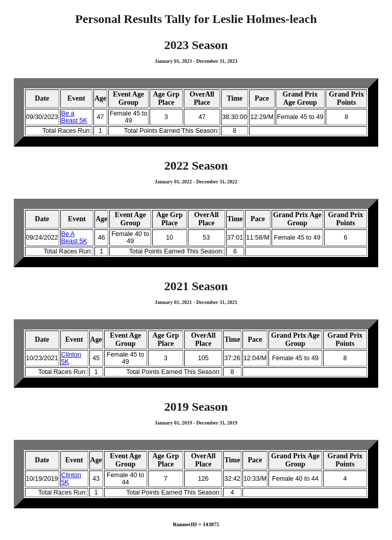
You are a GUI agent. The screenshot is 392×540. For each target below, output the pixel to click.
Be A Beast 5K (74, 238)
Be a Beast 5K (74, 117)
